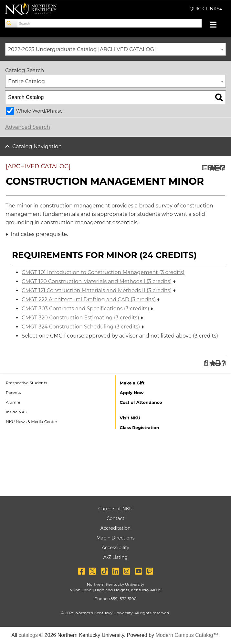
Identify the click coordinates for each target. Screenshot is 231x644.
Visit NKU (130, 418)
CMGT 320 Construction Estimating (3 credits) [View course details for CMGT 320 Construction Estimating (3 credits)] (80, 318)
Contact (115, 518)
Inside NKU (17, 412)
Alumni (13, 402)
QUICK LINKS (206, 9)
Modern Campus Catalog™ (187, 635)
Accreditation (116, 528)
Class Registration (140, 427)
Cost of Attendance (141, 402)
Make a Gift (132, 383)
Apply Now (132, 393)
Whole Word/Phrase (39, 111)
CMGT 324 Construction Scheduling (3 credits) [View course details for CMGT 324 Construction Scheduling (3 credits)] (81, 327)
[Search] (11, 23)
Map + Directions (115, 538)
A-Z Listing (115, 557)
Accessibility (115, 548)
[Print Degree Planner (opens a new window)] (205, 168)
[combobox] (115, 49)
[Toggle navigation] (216, 25)
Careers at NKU (115, 509)
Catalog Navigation (37, 146)
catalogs (28, 635)
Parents (13, 392)
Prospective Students (26, 383)
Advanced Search (28, 127)
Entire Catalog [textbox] (26, 81)
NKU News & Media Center (31, 422)
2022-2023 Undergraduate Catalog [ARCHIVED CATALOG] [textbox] (82, 49)
